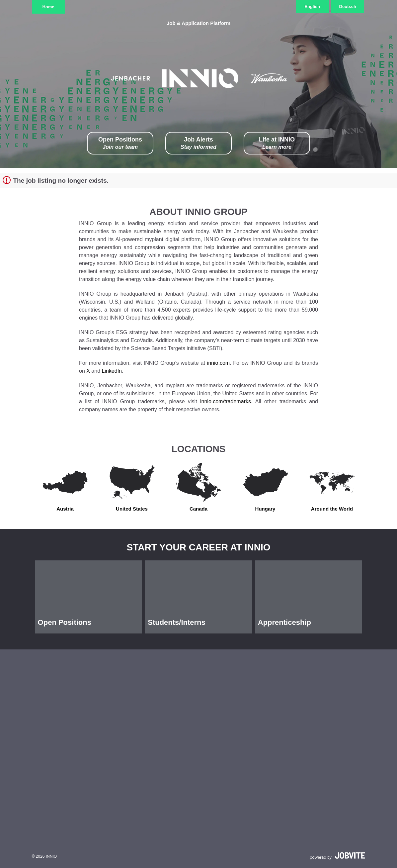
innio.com (218, 363)
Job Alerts (198, 143)
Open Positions (120, 143)
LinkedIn (112, 371)
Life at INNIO (277, 143)
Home (48, 7)
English (312, 6)
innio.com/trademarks (226, 401)
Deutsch (348, 6)
